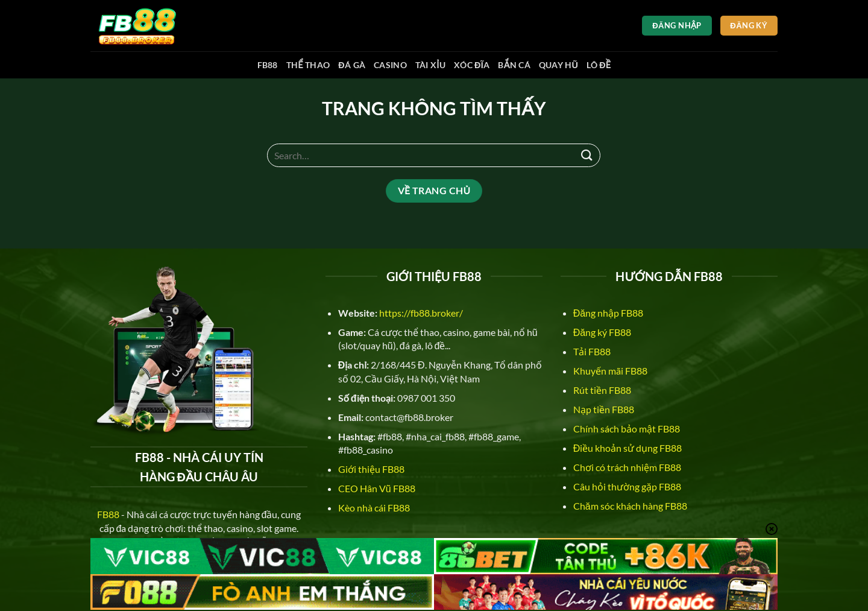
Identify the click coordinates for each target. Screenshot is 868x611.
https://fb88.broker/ (421, 313)
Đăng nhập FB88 (608, 313)
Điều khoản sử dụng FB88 (628, 448)
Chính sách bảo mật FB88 (627, 429)
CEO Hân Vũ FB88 (377, 488)
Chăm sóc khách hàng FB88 (630, 506)
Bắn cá (514, 65)
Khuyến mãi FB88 (610, 371)
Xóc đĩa (472, 65)
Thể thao (308, 65)
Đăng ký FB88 (602, 332)
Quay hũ (558, 65)
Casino (390, 65)
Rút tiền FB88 (602, 390)
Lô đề (599, 65)
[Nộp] (587, 155)
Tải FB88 (592, 351)
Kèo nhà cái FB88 (374, 508)
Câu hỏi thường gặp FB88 (627, 486)
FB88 (268, 65)
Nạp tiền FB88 (604, 409)
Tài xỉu (430, 65)
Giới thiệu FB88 (371, 469)
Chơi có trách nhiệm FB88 (627, 467)
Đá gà (352, 65)
